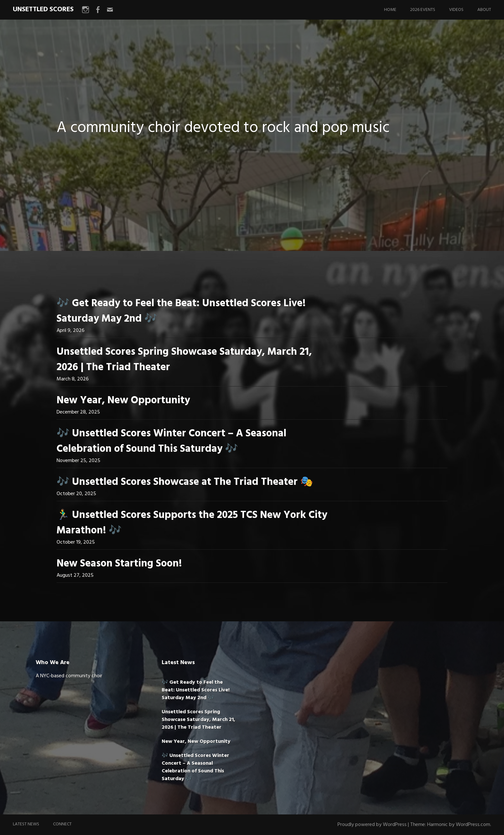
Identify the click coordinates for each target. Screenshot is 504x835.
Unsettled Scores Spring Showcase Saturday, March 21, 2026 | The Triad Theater (184, 360)
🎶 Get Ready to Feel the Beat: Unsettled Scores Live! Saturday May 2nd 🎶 (181, 311)
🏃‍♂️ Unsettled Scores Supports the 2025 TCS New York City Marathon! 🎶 (192, 523)
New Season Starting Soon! (119, 564)
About (484, 10)
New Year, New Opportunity (123, 400)
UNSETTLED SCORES (43, 9)
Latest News (26, 824)
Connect (62, 824)
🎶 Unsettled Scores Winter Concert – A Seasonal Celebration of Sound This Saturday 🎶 (171, 441)
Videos (456, 10)
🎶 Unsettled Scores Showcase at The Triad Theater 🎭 (185, 482)
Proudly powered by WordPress (372, 825)
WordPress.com (473, 825)
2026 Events (423, 10)
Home (390, 10)
